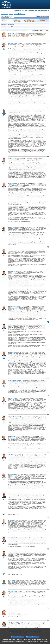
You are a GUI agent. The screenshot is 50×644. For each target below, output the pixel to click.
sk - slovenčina (44, 11)
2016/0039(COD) (8, 16)
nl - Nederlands (38, 11)
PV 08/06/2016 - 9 (16, 20)
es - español (17, 11)
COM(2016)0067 (37, 35)
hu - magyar (35, 11)
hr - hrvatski (30, 11)
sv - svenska (48, 11)
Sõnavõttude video (38, 30)
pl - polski (40, 11)
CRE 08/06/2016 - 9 (17, 21)
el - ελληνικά (24, 11)
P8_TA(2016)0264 (42, 20)
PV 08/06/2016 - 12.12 (29, 20)
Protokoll (47, 30)
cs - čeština (18, 11)
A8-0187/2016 (4, 20)
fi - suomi (47, 11)
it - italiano (31, 11)
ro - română (43, 11)
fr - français (27, 11)
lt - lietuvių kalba (34, 11)
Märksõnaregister (5, 14)
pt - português (41, 11)
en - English (25, 11)
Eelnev (12, 14)
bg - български (15, 11)
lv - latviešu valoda (32, 11)
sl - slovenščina (45, 11)
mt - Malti (37, 11)
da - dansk (19, 11)
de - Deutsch (21, 11)
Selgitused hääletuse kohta (31, 21)
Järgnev (16, 14)
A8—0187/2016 (25, 36)
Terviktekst (23, 14)
